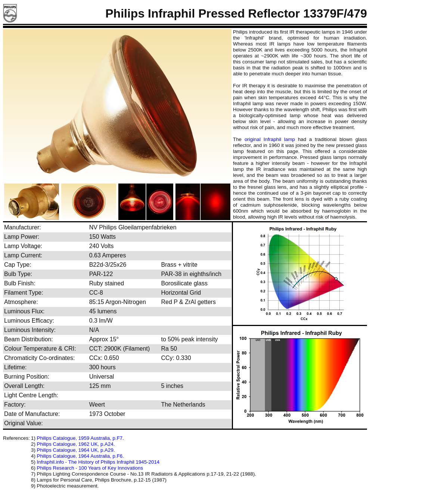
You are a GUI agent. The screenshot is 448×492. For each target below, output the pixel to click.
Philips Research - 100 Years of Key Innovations (90, 468)
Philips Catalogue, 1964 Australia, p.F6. (80, 456)
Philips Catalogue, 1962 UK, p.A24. (76, 444)
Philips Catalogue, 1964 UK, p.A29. (76, 450)
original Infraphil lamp (270, 139)
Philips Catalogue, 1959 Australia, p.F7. (80, 438)
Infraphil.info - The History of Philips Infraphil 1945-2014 (98, 462)
